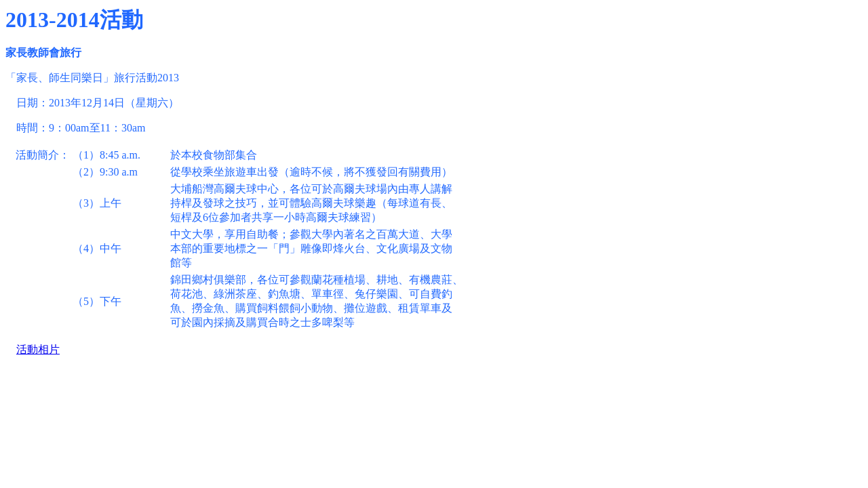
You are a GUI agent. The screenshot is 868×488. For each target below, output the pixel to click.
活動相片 (38, 349)
